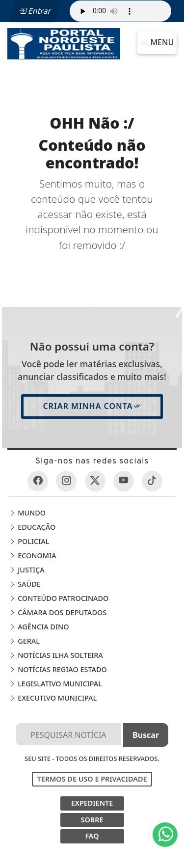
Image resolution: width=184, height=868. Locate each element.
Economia (32, 556)
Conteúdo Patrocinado (59, 598)
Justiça (26, 570)
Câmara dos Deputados (58, 612)
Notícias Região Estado (58, 669)
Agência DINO (39, 627)
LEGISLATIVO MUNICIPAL (55, 684)
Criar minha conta (92, 406)
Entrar (35, 11)
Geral (24, 641)
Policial (29, 541)
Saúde (25, 584)
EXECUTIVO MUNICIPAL (53, 698)
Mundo (27, 513)
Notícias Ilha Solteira (56, 655)
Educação (32, 527)
